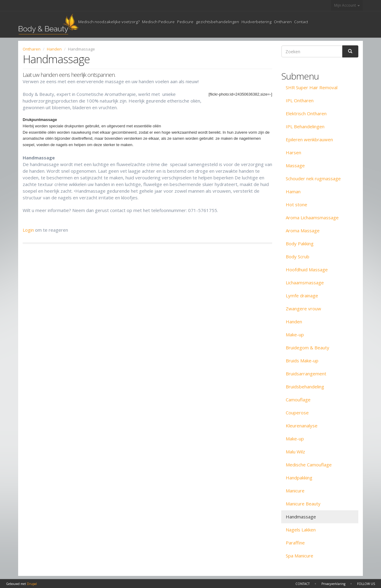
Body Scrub (298, 256)
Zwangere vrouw (303, 309)
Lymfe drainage (302, 296)
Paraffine (295, 543)
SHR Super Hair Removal (312, 87)
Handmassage (301, 517)
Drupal (32, 584)
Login (28, 230)
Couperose (297, 413)
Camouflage (298, 400)
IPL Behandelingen (305, 126)
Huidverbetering (257, 22)
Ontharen (283, 22)
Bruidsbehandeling (305, 387)
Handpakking (299, 478)
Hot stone (296, 204)
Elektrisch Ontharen (306, 113)
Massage (295, 165)
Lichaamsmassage (305, 283)
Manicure (295, 491)
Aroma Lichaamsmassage (312, 217)
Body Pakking (300, 243)
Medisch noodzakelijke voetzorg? (109, 22)
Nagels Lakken (301, 530)
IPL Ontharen (300, 100)
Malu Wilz (295, 452)
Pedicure (185, 22)
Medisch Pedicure (158, 22)
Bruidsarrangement (306, 374)
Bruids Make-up (302, 361)
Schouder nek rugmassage (313, 178)
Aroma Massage (303, 230)
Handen (54, 49)
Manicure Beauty (303, 504)
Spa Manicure (300, 556)
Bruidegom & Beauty (308, 348)
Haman (293, 191)
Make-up (295, 335)
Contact (301, 22)
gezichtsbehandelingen (218, 22)
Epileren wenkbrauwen (309, 139)
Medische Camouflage (309, 465)
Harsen (293, 152)
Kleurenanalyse (302, 426)
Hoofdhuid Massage (307, 269)
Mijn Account (347, 5)
